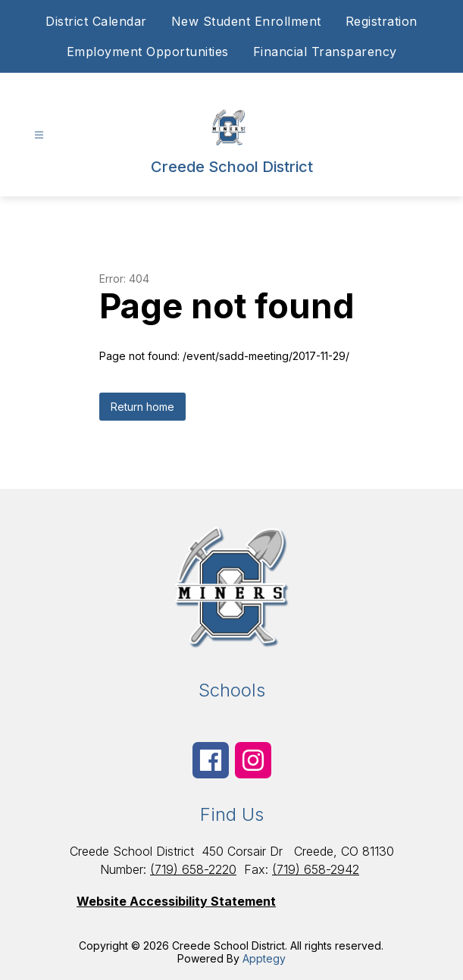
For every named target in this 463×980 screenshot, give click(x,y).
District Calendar (96, 21)
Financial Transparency (325, 52)
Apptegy (264, 958)
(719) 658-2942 (316, 869)
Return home (142, 407)
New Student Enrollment (246, 21)
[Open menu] (39, 135)
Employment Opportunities (148, 52)
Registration (382, 21)
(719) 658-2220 (193, 869)
